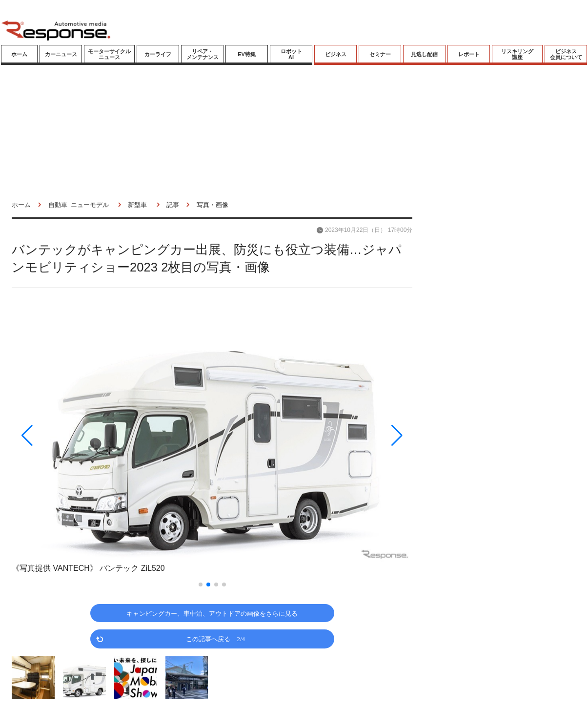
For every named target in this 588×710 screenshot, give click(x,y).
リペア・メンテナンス (203, 54)
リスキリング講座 (517, 54)
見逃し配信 (424, 54)
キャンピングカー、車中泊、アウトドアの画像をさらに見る (212, 613)
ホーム (19, 54)
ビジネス (336, 54)
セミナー (380, 54)
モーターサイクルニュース (109, 54)
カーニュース (61, 54)
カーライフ (158, 54)
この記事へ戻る (215, 638)
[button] (72, 435)
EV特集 (247, 54)
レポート (469, 54)
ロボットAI (291, 54)
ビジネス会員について (566, 54)
